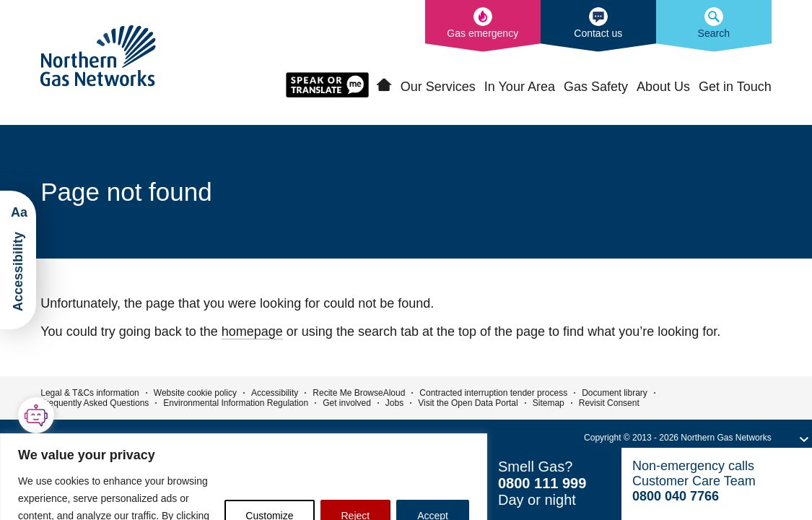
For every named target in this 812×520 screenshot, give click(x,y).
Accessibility (275, 393)
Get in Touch (735, 87)
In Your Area (520, 87)
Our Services (438, 87)
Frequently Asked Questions (95, 403)
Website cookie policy (195, 393)
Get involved (347, 403)
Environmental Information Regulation (236, 403)
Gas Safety (596, 87)
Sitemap (549, 403)
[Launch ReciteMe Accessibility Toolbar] (18, 260)
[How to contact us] (598, 26)
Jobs (394, 403)
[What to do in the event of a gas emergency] (483, 26)
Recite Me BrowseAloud (359, 393)
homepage (252, 331)
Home (384, 85)
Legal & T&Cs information (90, 393)
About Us (663, 87)
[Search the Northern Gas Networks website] (714, 26)
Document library (615, 393)
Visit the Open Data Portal (468, 403)
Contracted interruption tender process (493, 393)
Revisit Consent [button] (609, 403)
